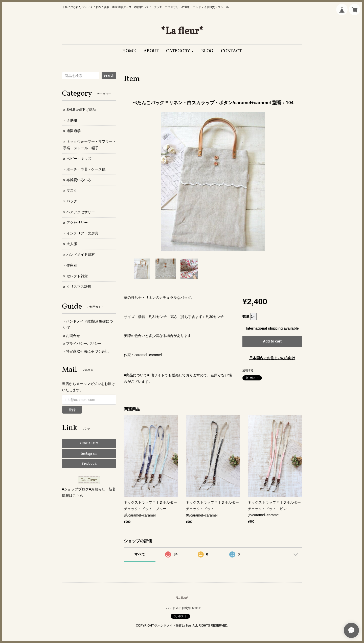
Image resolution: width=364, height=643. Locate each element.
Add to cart (272, 341)
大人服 (72, 244)
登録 (72, 410)
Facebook (89, 464)
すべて (140, 554)
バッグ (72, 201)
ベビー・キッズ (79, 159)
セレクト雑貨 (77, 276)
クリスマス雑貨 (79, 287)
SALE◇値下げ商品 (81, 110)
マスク (72, 190)
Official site (89, 443)
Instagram (89, 454)
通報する (248, 370)
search (109, 75)
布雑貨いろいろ (79, 180)
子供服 (72, 120)
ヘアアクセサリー (81, 212)
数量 (246, 316)
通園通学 (74, 131)
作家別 (72, 265)
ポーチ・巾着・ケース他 (86, 169)
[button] (180, 51)
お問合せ (73, 336)
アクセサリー (77, 223)
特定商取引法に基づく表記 (87, 351)
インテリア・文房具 (82, 233)
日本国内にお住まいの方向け (272, 358)
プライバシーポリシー (84, 344)
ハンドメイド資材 (81, 254)
